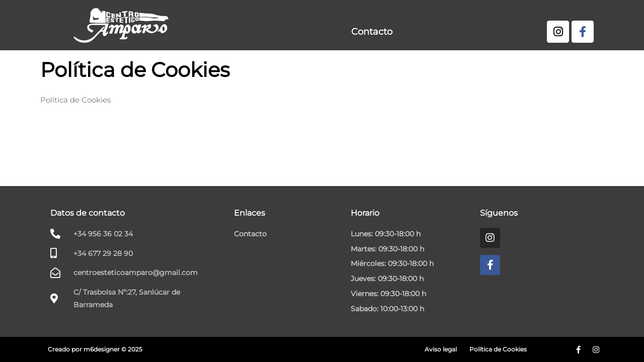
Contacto (372, 32)
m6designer (102, 349)
